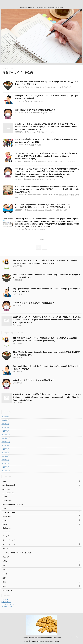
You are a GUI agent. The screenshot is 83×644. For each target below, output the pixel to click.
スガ (29, 145)
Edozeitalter (31, 195)
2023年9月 (5, 417)
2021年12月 (6, 435)
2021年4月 (5, 463)
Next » (42, 240)
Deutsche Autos (33, 210)
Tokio (39, 132)
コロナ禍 (48, 179)
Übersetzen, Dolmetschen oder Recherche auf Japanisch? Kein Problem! (41, 638)
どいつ (45, 113)
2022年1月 (5, 431)
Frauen (39, 195)
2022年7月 (5, 420)
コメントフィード (8, 604)
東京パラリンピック (49, 132)
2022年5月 (5, 427)
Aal (29, 87)
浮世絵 (77, 195)
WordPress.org (7, 607)
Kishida (36, 229)
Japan (53, 87)
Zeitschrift (48, 210)
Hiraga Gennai (45, 87)
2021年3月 (5, 467)
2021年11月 (6, 438)
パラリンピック (64, 162)
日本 (50, 113)
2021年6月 (5, 456)
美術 (16, 197)
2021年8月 (5, 449)
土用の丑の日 (67, 87)
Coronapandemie (32, 179)
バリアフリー (52, 162)
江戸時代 (70, 195)
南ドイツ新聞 (36, 145)
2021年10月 (6, 442)
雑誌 (65, 210)
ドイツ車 (56, 210)
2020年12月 (6, 471)
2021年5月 (5, 460)
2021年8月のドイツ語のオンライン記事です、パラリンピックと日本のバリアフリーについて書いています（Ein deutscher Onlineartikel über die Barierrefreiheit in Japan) (47, 156)
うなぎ (59, 87)
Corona (30, 229)
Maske (42, 229)
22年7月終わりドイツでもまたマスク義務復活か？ (35, 110)
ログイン (5, 599)
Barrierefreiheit (32, 162)
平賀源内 (42, 101)
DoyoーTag (35, 87)
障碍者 (72, 162)
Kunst (50, 195)
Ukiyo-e (55, 195)
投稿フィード (6, 602)
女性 (61, 195)
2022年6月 (5, 424)
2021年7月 (5, 453)
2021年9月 (5, 445)
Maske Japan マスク (35, 113)
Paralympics (32, 132)
